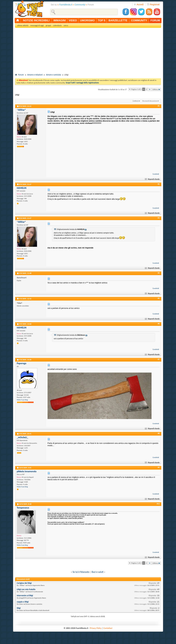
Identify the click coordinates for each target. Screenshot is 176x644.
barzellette (118, 20)
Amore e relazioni (35, 75)
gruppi (48, 25)
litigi (19, 608)
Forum (21, 75)
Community (80, 5)
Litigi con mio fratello (26, 589)
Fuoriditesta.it (66, 5)
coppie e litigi (23, 602)
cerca (66, 25)
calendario (57, 25)
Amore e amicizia (53, 75)
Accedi (139, 4)
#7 (159, 359)
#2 (159, 184)
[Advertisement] (88, 51)
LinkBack (136, 101)
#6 (159, 324)
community (139, 20)
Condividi (156, 174)
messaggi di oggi (37, 25)
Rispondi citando (152, 179)
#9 (159, 467)
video (73, 20)
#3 (159, 218)
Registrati (153, 4)
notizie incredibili (36, 20)
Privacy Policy (96, 628)
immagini (59, 20)
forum (155, 20)
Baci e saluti (97, 572)
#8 (159, 433)
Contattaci (108, 628)
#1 (159, 106)
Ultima (156, 89)
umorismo (87, 20)
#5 (159, 298)
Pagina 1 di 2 (136, 89)
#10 (158, 504)
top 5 (102, 20)
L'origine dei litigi (24, 583)
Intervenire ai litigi (25, 595)
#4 (159, 273)
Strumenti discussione (150, 101)
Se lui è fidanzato (81, 572)
